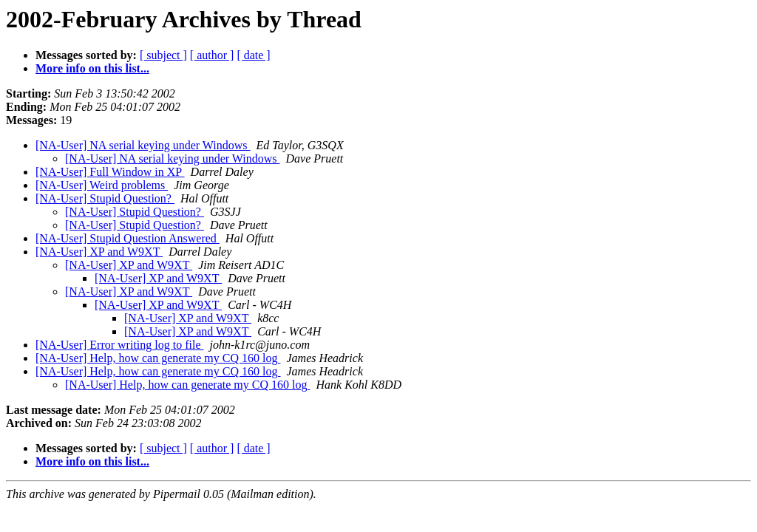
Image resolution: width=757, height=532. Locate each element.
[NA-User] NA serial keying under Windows (143, 145)
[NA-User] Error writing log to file (120, 345)
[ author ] (212, 55)
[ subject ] (163, 55)
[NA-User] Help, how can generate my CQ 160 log (158, 358)
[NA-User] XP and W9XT (99, 252)
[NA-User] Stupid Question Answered (128, 238)
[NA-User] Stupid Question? (105, 198)
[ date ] (253, 55)
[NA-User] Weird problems (102, 185)
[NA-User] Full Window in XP (110, 172)
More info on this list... (92, 68)
